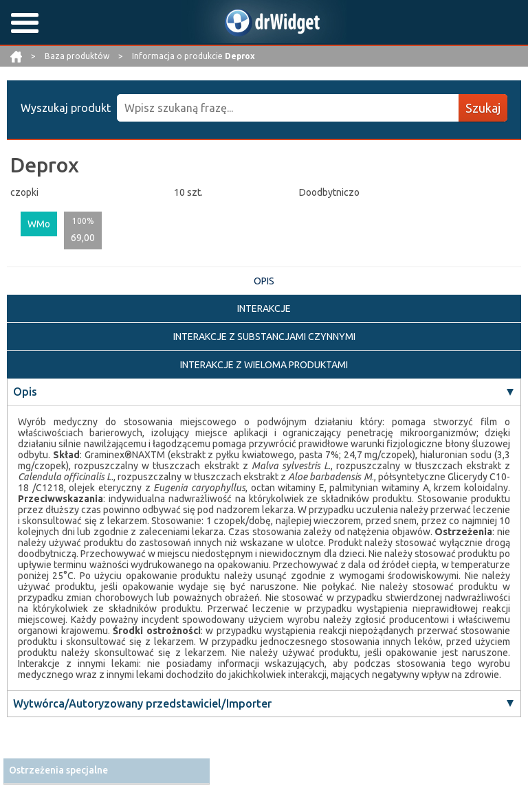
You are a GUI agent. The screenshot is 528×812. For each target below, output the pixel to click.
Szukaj (483, 108)
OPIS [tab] (264, 281)
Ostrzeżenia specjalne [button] (58, 770)
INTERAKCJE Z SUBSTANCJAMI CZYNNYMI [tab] (264, 337)
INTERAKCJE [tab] (264, 308)
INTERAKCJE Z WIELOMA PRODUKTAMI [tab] (264, 365)
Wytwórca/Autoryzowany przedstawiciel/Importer (142, 703)
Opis (25, 392)
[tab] (107, 770)
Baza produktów (78, 56)
